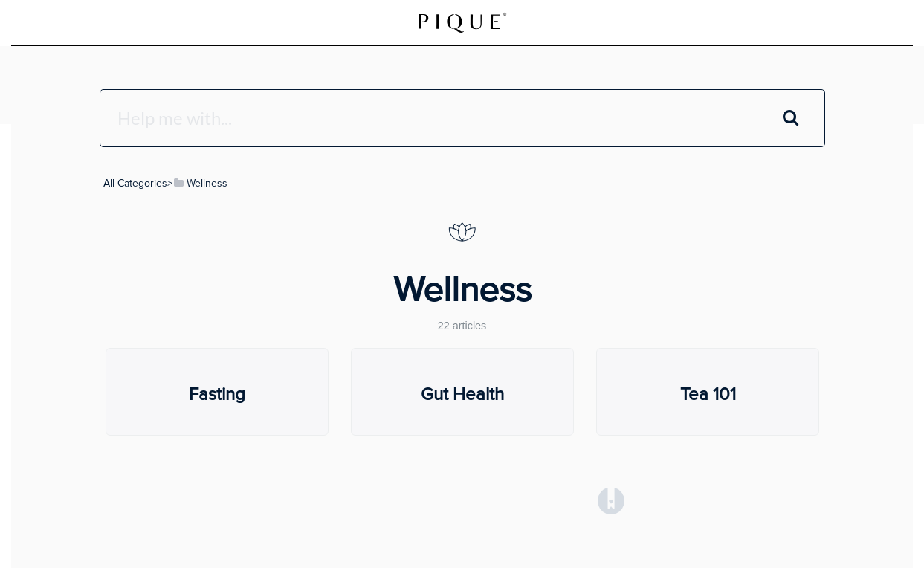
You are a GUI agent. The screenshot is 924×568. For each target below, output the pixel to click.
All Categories (135, 183)
